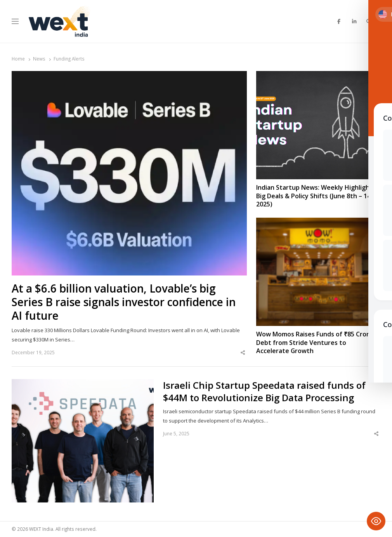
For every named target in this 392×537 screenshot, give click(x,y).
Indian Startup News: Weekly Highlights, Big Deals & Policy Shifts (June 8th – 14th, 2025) (318, 196)
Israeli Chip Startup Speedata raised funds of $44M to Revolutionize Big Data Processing (264, 391)
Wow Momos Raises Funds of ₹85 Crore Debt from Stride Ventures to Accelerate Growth (315, 343)
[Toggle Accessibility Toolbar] (376, 521)
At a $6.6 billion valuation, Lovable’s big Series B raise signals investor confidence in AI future (124, 302)
